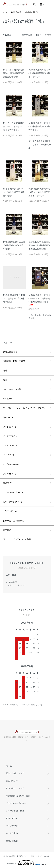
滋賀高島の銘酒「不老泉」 (15, 361)
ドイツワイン (9, 455)
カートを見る (12, 833)
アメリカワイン (10, 474)
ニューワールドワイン (13, 492)
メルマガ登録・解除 (15, 811)
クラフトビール (10, 511)
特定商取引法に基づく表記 (18, 796)
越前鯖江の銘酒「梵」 (33, 12)
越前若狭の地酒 (16, 12)
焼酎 (5, 371)
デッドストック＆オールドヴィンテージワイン (24, 408)
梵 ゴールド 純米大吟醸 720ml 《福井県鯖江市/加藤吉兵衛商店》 (14, 73)
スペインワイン (10, 446)
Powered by (27, 863)
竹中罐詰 (7, 530)
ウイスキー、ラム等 (12, 389)
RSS (8, 818)
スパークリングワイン (13, 502)
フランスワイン (10, 427)
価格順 (38, 35)
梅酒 (5, 380)
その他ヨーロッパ (11, 464)
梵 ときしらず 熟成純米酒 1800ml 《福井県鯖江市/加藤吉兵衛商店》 (39, 245)
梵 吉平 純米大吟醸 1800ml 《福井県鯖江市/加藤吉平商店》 (14, 192)
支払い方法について (15, 788)
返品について (12, 781)
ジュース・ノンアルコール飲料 (17, 539)
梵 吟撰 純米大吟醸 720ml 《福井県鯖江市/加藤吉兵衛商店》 (39, 73)
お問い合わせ (12, 841)
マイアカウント (13, 826)
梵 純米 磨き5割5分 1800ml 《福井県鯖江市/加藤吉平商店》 (14, 298)
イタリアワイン (10, 436)
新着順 (48, 35)
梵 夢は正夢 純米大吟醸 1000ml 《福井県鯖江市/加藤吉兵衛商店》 (39, 192)
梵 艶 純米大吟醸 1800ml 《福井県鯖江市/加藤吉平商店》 (14, 245)
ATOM (14, 818)
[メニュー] (50, 4)
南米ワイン (8, 483)
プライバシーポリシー (16, 803)
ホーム (5, 12)
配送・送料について (15, 773)
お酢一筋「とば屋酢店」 (14, 521)
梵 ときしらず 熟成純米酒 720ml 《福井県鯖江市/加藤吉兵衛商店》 (14, 126)
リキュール (8, 399)
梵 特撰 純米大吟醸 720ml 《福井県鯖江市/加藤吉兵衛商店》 (39, 126)
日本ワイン (8, 417)
